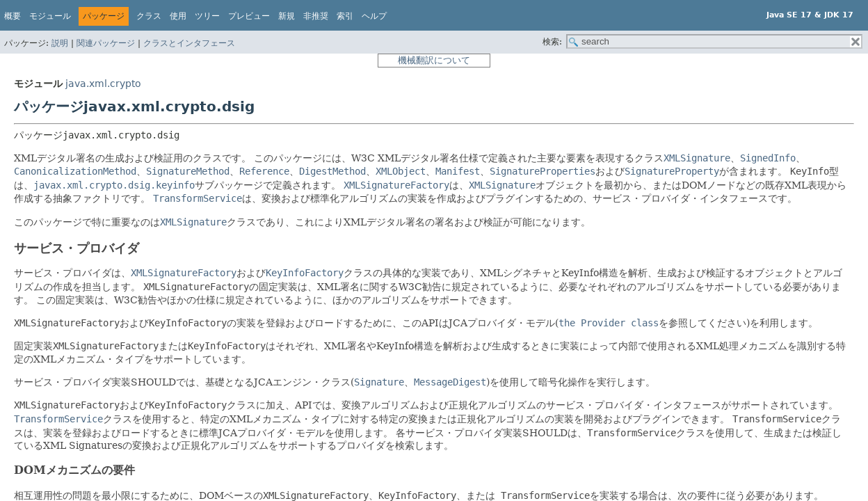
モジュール (50, 16)
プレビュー (249, 16)
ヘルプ (374, 16)
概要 (13, 16)
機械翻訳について (434, 60)
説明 (60, 43)
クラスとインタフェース (189, 43)
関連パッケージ (106, 43)
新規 (287, 16)
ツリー (207, 16)
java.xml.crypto (103, 83)
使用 (178, 16)
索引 (345, 16)
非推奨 (316, 16)
